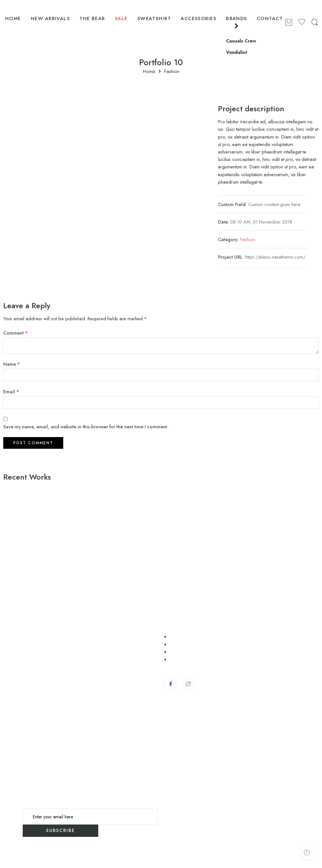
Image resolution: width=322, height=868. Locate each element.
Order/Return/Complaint (200, 652)
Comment (16, 333)
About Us (181, 659)
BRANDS (237, 23)
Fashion (172, 72)
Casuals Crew (241, 41)
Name (12, 364)
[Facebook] (171, 684)
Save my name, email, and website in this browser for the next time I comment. (86, 427)
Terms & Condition (192, 644)
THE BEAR (92, 18)
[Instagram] (188, 684)
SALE (121, 18)
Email (11, 391)
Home (149, 72)
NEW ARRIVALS (50, 18)
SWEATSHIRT (154, 18)
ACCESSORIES (198, 18)
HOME (13, 18)
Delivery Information (194, 636)
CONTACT (270, 18)
